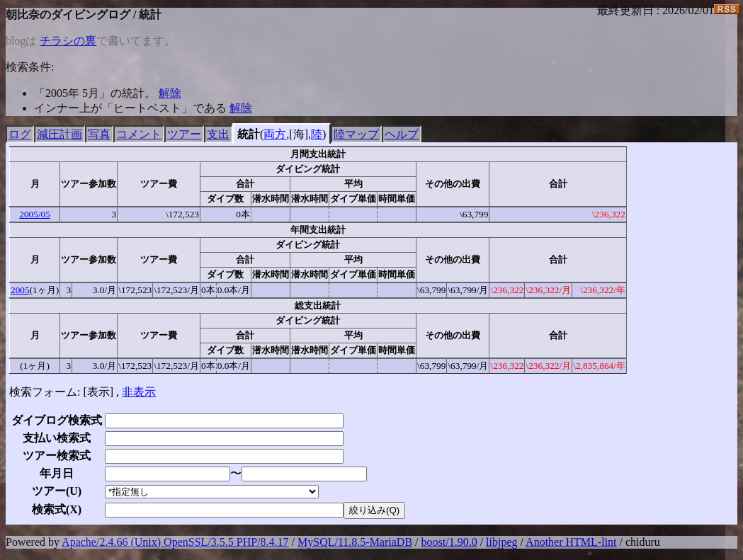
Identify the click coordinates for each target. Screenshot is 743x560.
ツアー (184, 134)
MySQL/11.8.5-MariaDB (355, 542)
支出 (218, 134)
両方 (275, 134)
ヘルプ (402, 134)
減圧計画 (59, 134)
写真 (99, 134)
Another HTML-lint (571, 542)
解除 (170, 93)
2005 (20, 290)
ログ (20, 134)
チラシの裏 (68, 41)
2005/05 (35, 214)
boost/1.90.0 (449, 542)
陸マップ (356, 134)
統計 (249, 134)
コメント (139, 134)
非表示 (139, 392)
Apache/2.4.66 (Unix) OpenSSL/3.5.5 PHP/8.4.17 (175, 542)
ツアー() (57, 491)
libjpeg (501, 542)
